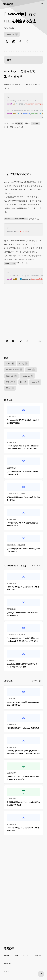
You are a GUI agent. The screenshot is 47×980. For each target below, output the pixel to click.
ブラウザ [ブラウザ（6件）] (11, 382)
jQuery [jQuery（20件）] (23, 364)
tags (16, 955)
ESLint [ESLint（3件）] (10, 388)
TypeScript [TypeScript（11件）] (27, 376)
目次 (23, 60)
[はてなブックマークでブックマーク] (14, 42)
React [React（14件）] (31, 370)
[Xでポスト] (7, 42)
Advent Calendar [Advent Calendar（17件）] (14, 370)
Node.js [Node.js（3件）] (35, 382)
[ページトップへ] (41, 974)
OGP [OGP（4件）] (23, 382)
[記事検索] (42, 4)
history (38, 955)
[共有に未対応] (27, 42)
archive (8, 963)
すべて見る (37, 566)
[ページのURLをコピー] (20, 42)
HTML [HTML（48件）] (10, 364)
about (7, 955)
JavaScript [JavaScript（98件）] (12, 34)
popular (26, 955)
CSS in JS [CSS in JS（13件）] (11, 376)
